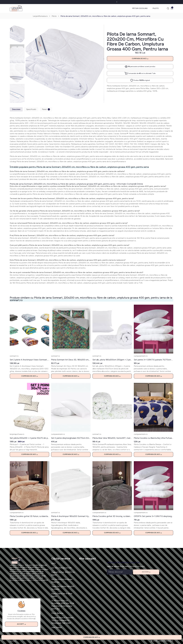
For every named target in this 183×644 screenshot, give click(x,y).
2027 (54, 563)
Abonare (146, 572)
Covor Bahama (57, 613)
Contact (13, 641)
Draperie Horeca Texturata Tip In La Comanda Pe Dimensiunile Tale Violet (62, 620)
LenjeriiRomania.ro (40, 16)
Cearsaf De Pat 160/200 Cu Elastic (63, 574)
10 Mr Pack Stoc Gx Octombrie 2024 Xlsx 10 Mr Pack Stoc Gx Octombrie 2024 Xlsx (63, 605)
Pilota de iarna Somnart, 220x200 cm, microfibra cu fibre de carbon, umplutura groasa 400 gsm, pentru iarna (105, 16)
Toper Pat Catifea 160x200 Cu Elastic (63, 588)
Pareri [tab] (46, 109)
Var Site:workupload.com (61, 568)
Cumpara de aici (140, 59)
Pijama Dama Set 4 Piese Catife (62, 595)
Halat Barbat (57, 627)
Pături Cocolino (140, 8)
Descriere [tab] (16, 109)
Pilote (156, 8)
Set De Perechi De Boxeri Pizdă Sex (62, 581)
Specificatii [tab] (31, 109)
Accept (21, 624)
